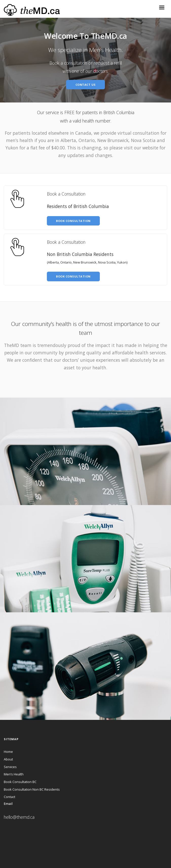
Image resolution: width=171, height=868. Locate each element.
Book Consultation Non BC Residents (32, 789)
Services (10, 767)
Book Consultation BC (20, 782)
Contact (9, 797)
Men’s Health (14, 774)
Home (8, 752)
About (8, 759)
